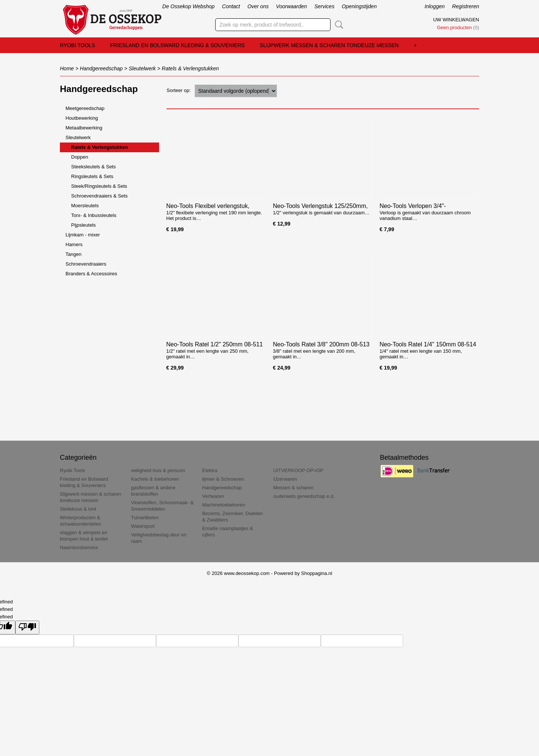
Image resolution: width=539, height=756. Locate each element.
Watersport (143, 526)
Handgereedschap (101, 68)
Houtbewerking (82, 118)
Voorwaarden (291, 6)
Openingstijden (359, 6)
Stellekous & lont (78, 509)
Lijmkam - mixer (83, 235)
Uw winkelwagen (456, 20)
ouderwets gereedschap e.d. (304, 496)
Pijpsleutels (83, 225)
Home (67, 68)
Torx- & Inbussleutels (94, 215)
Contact (231, 6)
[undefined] (27, 628)
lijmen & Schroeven (223, 479)
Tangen (74, 254)
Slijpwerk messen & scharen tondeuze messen (329, 45)
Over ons (258, 6)
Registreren (466, 6)
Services (325, 6)
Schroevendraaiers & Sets (99, 196)
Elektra (210, 470)
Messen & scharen (293, 488)
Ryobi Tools (77, 45)
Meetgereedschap (85, 108)
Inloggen (435, 6)
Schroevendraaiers (86, 264)
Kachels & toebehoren (155, 479)
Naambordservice (79, 547)
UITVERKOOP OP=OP (298, 470)
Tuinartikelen (145, 518)
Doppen (80, 157)
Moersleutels (85, 206)
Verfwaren (213, 496)
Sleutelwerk (142, 68)
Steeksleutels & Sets (93, 167)
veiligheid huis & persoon (158, 470)
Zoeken (338, 25)
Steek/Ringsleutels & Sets (99, 186)
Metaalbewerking (84, 128)
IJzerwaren (285, 479)
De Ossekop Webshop (189, 6)
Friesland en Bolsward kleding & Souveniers (177, 45)
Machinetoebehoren (224, 505)
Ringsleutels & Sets (92, 176)
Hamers (74, 244)
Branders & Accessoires (91, 274)
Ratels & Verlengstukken (190, 68)
